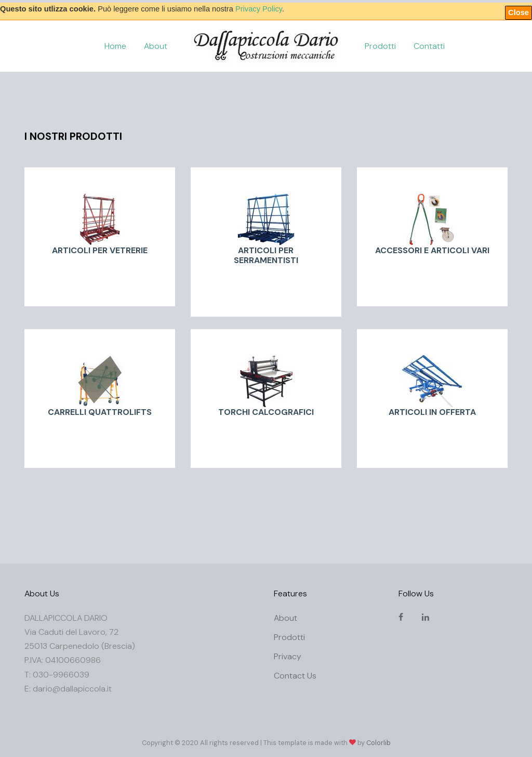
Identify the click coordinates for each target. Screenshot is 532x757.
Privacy (288, 656)
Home (115, 46)
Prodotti (380, 46)
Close (518, 12)
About (156, 46)
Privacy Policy (259, 9)
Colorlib (378, 743)
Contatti (429, 46)
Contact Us (295, 676)
